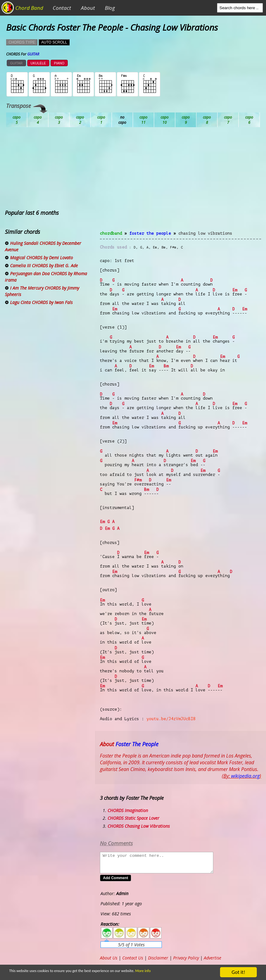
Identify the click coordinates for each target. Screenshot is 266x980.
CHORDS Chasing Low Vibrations (139, 826)
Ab (17, 120)
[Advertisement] (180, 183)
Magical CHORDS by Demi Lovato (42, 258)
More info (151, 971)
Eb (165, 120)
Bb (59, 120)
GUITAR (16, 63)
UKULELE (38, 63)
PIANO (59, 63)
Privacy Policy (186, 958)
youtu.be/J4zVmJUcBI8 (171, 719)
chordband (111, 233)
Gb (228, 120)
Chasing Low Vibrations (205, 233)
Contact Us (133, 958)
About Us (109, 958)
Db (122, 120)
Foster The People (150, 233)
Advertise (213, 958)
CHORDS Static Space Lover (133, 818)
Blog (110, 8)
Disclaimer (158, 958)
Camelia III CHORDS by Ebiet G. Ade (44, 266)
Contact (62, 8)
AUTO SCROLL (54, 42)
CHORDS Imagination (128, 810)
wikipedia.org (245, 776)
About (88, 8)
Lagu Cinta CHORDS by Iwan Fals (41, 302)
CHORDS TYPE (22, 42)
